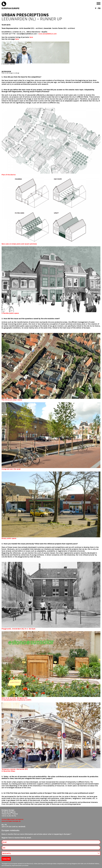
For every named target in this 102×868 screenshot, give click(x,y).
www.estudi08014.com (48, 34)
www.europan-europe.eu (11, 821)
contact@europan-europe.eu (12, 819)
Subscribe (6, 859)
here (31, 37)
